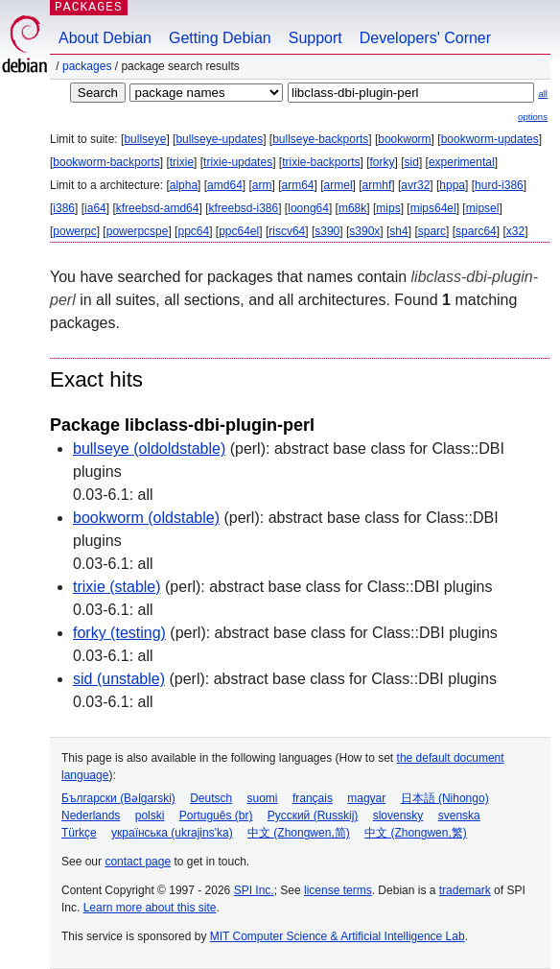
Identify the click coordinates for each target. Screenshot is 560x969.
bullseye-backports (320, 139)
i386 (64, 208)
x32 (515, 231)
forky (383, 162)
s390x (364, 231)
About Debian (105, 38)
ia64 (95, 208)
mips (388, 208)
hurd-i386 (499, 185)
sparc (432, 231)
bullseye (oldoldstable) (149, 449)
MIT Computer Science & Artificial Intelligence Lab (338, 936)
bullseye (145, 139)
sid (412, 162)
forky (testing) (119, 633)
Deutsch (211, 798)
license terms (338, 890)
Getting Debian (220, 38)
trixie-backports (321, 162)
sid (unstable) (119, 679)
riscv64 (287, 231)
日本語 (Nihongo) (445, 798)
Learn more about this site (150, 908)
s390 (327, 231)
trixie (182, 162)
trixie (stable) (117, 587)
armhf (377, 185)
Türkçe (79, 833)
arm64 (298, 185)
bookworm (404, 139)
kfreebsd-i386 (243, 208)
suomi (263, 798)
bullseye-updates (219, 139)
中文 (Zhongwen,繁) (416, 833)
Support (315, 38)
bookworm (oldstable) (146, 518)
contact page (138, 862)
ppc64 (193, 231)
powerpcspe (138, 231)
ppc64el (239, 231)
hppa (452, 185)
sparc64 (476, 231)
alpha (184, 185)
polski (150, 815)
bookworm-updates (490, 139)
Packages (87, 66)
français (313, 798)
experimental (462, 162)
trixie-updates (238, 162)
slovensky (398, 815)
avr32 (415, 185)
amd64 (225, 185)
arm (262, 185)
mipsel (483, 208)
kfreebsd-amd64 (158, 208)
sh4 (398, 231)
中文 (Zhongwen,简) (299, 833)
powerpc (74, 231)
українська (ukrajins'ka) (172, 833)
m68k (352, 208)
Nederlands (91, 815)
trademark (465, 890)
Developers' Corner (425, 38)
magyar (366, 798)
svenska (459, 815)
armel (338, 185)
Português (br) (216, 815)
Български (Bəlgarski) (118, 798)
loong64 (308, 208)
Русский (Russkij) (313, 815)
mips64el (433, 208)
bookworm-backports (106, 162)
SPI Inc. (254, 890)
